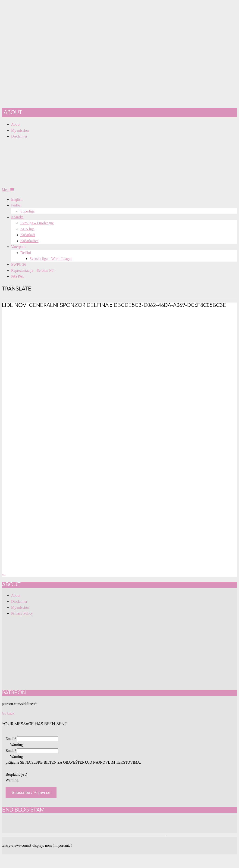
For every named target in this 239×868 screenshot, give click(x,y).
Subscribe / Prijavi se (31, 793)
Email (11, 739)
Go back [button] (8, 713)
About (16, 595)
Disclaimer (19, 601)
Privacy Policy (22, 613)
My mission (20, 607)
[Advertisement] (119, 348)
